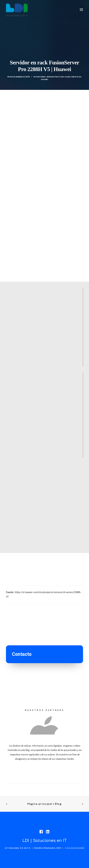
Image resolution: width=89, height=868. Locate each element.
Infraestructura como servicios (64, 77)
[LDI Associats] (17, 10)
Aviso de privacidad (75, 848)
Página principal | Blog (45, 804)
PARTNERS (41, 77)
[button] (81, 10)
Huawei (44, 79)
